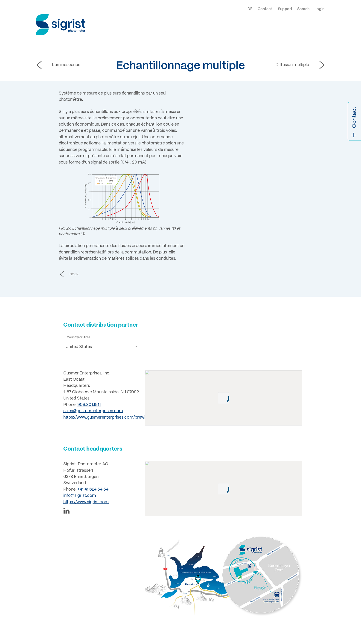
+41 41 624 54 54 (93, 489)
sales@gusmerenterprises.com (93, 411)
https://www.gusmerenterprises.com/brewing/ (107, 417)
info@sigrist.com (80, 496)
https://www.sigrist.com (86, 502)
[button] (101, 347)
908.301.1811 (89, 405)
